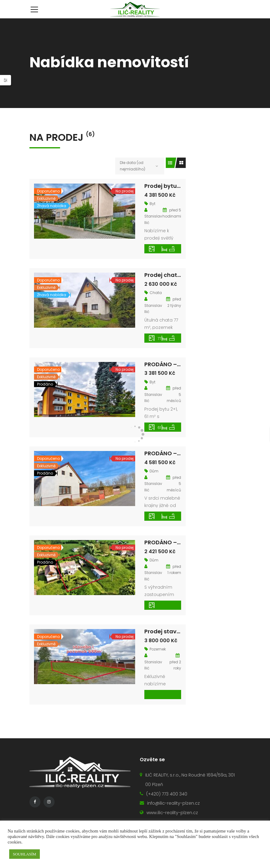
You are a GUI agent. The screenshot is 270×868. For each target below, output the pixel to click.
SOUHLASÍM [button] (25, 854)
